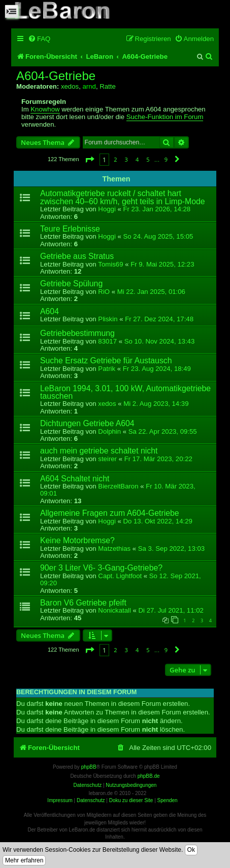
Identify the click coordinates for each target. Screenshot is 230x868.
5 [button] (148, 159)
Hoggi (107, 209)
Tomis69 (110, 264)
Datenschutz (91, 800)
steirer (107, 459)
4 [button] (137, 159)
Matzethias (114, 549)
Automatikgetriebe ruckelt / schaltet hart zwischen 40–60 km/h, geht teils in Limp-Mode (123, 197)
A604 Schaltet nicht (75, 479)
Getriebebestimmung (77, 333)
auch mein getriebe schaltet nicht (99, 451)
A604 (50, 311)
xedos (70, 86)
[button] (89, 159)
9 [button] (166, 159)
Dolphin (109, 431)
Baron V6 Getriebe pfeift (83, 603)
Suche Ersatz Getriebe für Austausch (106, 361)
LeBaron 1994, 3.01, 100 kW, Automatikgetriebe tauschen (125, 392)
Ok (191, 850)
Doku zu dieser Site (131, 800)
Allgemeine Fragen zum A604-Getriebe (110, 513)
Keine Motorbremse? (77, 540)
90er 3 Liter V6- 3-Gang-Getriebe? (101, 568)
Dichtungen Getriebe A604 (87, 423)
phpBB (89, 767)
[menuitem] (39, 39)
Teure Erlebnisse (70, 229)
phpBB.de (149, 776)
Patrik (107, 369)
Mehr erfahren (24, 860)
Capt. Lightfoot (120, 576)
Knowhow (45, 109)
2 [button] (115, 159)
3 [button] (126, 159)
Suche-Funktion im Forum (165, 117)
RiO (104, 292)
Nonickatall (114, 610)
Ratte (108, 86)
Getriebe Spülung (71, 284)
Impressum (60, 800)
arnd (89, 86)
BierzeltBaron (118, 486)
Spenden (168, 800)
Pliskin (108, 319)
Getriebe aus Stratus (77, 256)
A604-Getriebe (56, 76)
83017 (107, 341)
